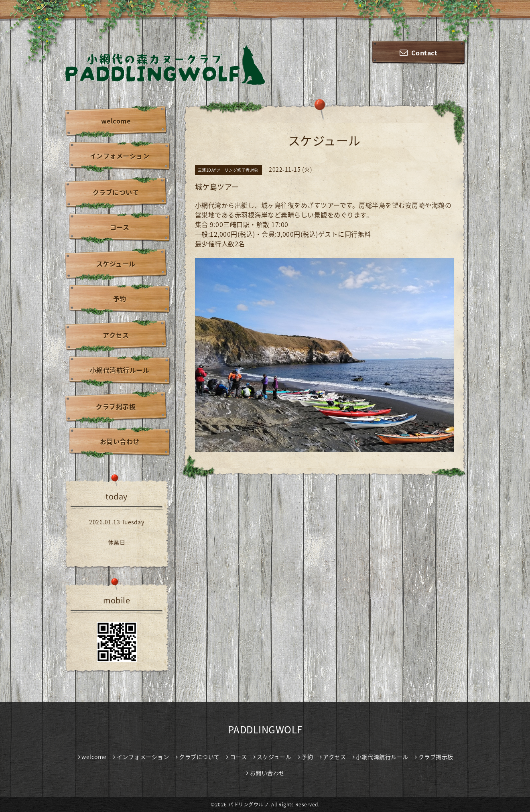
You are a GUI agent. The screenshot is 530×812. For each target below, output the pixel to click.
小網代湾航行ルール (120, 370)
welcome (116, 121)
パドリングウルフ (248, 804)
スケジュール (116, 264)
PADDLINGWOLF (265, 729)
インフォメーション (120, 156)
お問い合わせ (120, 441)
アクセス (116, 335)
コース (120, 227)
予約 (120, 298)
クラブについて (116, 192)
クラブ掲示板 (116, 406)
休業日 (117, 542)
